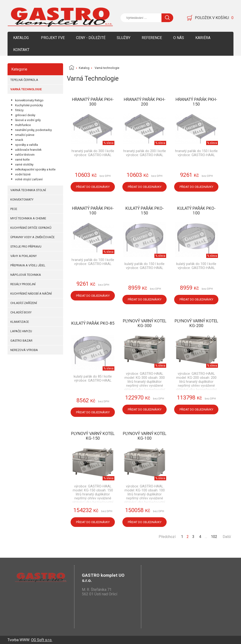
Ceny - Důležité (91, 38)
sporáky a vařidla (26, 145)
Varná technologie (26, 89)
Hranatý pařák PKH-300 (93, 102)
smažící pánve (25, 135)
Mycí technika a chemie (28, 218)
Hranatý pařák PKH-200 (145, 102)
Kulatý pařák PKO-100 (196, 211)
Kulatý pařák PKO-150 (145, 211)
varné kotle (22, 160)
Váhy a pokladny (24, 256)
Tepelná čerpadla (24, 80)
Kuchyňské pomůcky (29, 105)
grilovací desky (25, 115)
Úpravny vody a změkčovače (32, 237)
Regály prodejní (23, 284)
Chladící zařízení (24, 303)
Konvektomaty (22, 200)
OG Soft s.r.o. (42, 640)
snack (19, 140)
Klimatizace (20, 322)
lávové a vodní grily (28, 120)
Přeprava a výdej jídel (28, 265)
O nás (179, 38)
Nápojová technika (26, 275)
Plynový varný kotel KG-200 (196, 323)
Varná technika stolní (28, 190)
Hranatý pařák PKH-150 (196, 102)
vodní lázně (23, 174)
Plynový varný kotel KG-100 (145, 436)
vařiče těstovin (25, 155)
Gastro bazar (21, 341)
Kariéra (203, 38)
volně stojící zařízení (29, 179)
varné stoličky (24, 164)
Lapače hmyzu (21, 331)
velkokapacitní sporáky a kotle (35, 169)
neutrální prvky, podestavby (33, 130)
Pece (14, 209)
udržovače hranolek (28, 150)
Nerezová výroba (24, 350)
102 (214, 537)
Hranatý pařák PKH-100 (93, 211)
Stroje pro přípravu (26, 247)
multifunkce (23, 125)
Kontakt (21, 50)
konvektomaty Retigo (29, 100)
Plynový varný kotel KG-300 (145, 323)
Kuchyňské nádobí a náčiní (31, 294)
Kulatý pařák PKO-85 (93, 323)
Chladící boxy (21, 312)
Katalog (21, 38)
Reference (152, 38)
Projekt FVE (53, 38)
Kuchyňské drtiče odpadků (31, 228)
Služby (124, 38)
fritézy (19, 110)
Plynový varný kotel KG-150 (93, 436)
